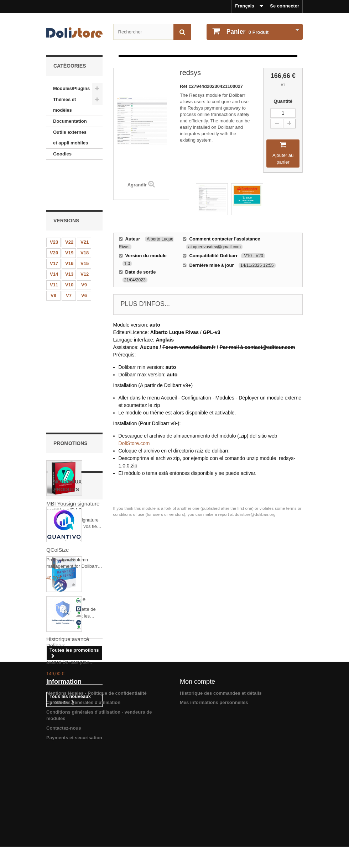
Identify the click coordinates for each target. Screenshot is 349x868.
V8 (53, 256)
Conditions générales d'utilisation (83, 817)
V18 (85, 213)
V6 (84, 256)
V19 (69, 213)
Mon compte (197, 795)
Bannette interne (66, 440)
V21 (85, 203)
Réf (184, 86)
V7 (69, 256)
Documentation (70, 121)
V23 (54, 203)
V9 (84, 245)
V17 (54, 224)
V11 (54, 245)
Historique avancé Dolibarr (68, 682)
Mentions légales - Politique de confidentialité (97, 807)
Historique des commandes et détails (221, 807)
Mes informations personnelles (214, 817)
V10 (69, 245)
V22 (69, 203)
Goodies (62, 154)
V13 (69, 235)
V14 (54, 235)
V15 (85, 224)
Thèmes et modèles (64, 105)
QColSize (58, 590)
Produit (247, 32)
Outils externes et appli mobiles (71, 137)
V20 (54, 213)
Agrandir (137, 185)
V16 (69, 224)
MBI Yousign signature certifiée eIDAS (73, 347)
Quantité (283, 101)
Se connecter (285, 6)
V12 (85, 235)
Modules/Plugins (71, 88)
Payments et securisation (74, 851)
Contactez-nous (64, 842)
